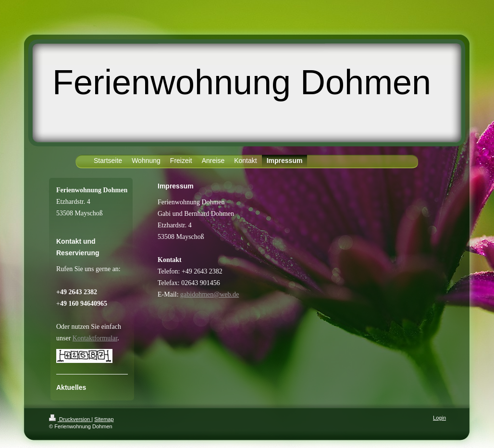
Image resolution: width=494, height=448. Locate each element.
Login (439, 418)
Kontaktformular (95, 338)
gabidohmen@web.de (210, 294)
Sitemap (104, 419)
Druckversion (70, 419)
